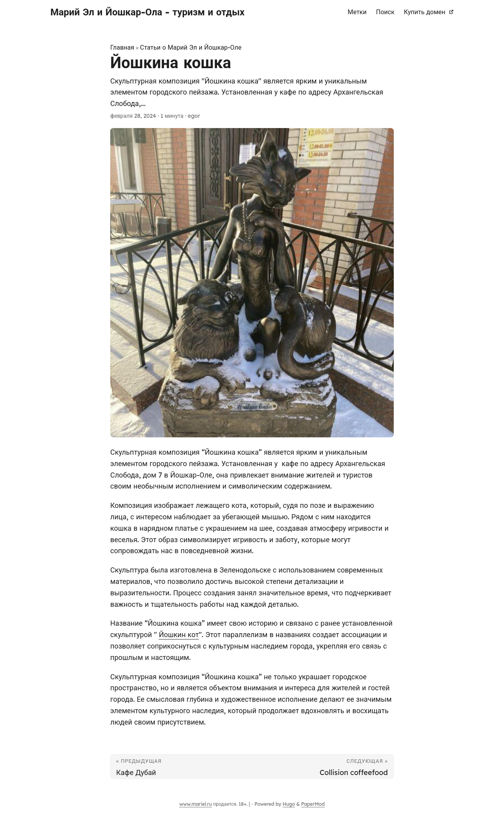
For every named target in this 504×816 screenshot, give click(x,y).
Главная (122, 47)
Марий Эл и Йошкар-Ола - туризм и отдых (147, 12)
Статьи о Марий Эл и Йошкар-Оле (191, 47)
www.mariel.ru (195, 804)
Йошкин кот (179, 635)
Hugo (289, 804)
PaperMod (313, 804)
